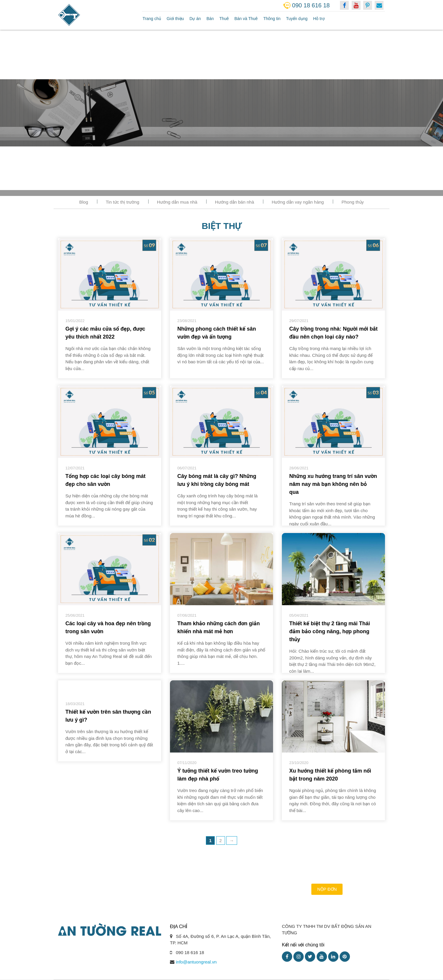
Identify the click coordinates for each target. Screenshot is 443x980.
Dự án (195, 19)
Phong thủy (353, 202)
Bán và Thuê (246, 19)
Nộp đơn (327, 889)
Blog (84, 202)
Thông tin (272, 19)
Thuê (224, 19)
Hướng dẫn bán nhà (235, 202)
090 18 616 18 (311, 5)
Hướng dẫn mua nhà (177, 202)
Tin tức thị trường (123, 202)
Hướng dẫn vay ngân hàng (298, 202)
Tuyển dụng (297, 19)
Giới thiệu (175, 19)
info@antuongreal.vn (196, 962)
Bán (210, 19)
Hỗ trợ (319, 19)
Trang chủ (152, 19)
